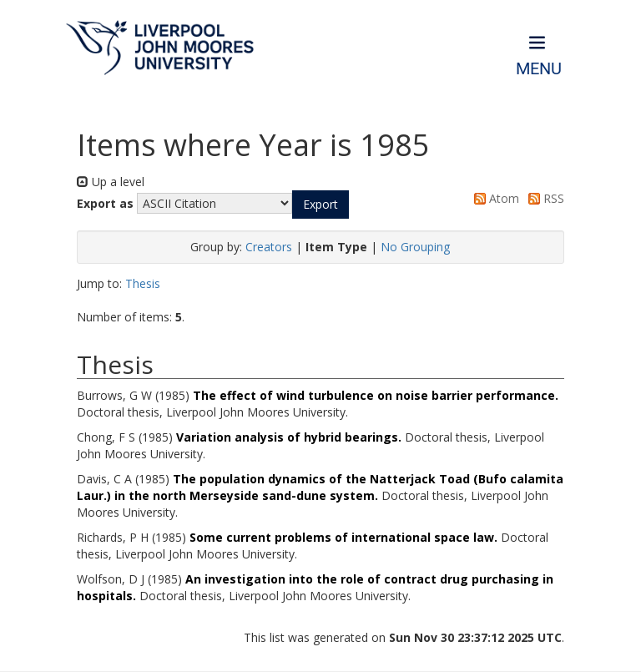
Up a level (111, 182)
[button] (320, 205)
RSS (543, 198)
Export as (105, 203)
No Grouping (415, 247)
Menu (539, 69)
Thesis (143, 283)
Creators (269, 247)
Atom (494, 198)
